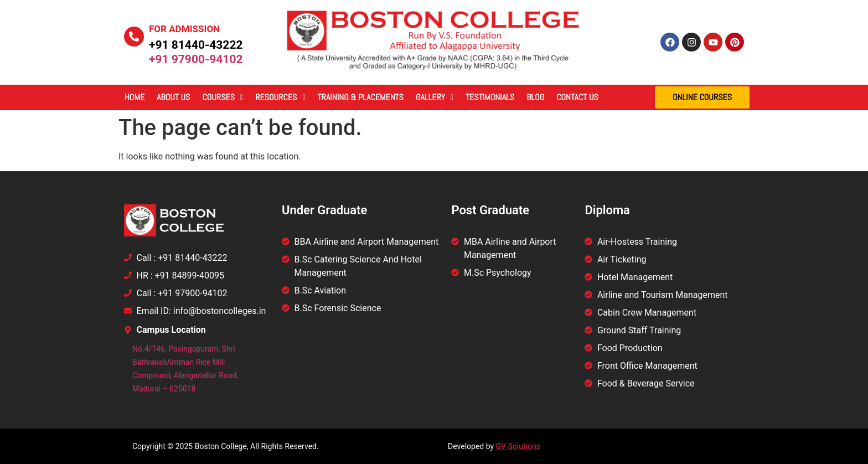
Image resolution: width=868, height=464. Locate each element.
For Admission (184, 29)
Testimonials (490, 97)
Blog (535, 97)
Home (135, 97)
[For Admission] (134, 37)
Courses (223, 97)
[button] (223, 97)
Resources (280, 97)
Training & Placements (361, 97)
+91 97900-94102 (196, 59)
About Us (173, 97)
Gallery (435, 97)
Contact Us (577, 97)
